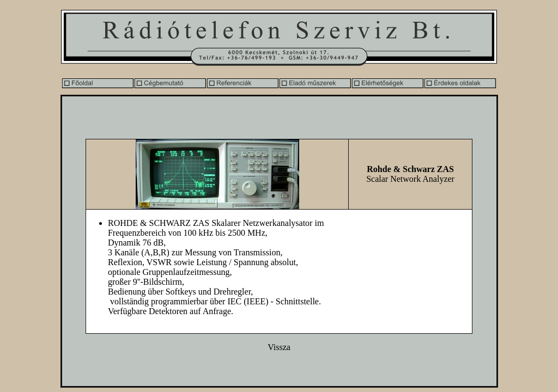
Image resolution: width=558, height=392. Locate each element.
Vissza (279, 347)
